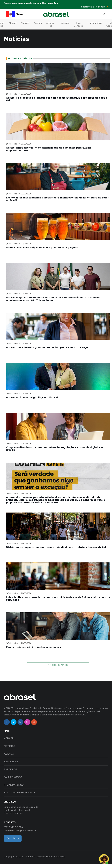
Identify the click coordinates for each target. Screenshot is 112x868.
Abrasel (13, 23)
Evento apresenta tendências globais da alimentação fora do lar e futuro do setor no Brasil (57, 199)
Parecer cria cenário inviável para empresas (33, 647)
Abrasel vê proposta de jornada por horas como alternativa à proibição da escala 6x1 (57, 99)
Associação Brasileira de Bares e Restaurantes (31, 3)
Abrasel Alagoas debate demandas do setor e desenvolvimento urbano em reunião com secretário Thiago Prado (53, 299)
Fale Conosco (78, 24)
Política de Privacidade (19, 792)
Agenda (38, 23)
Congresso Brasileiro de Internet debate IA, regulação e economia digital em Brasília (54, 449)
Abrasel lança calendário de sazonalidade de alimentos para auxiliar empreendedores (49, 149)
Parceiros (65, 23)
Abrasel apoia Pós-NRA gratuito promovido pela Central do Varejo (47, 348)
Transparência (95, 23)
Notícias (25, 23)
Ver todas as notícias (58, 665)
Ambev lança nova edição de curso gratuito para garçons (42, 248)
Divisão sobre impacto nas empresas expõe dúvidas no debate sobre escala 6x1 (56, 547)
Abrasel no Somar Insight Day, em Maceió (32, 397)
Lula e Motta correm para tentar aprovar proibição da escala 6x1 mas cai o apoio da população (58, 599)
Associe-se (51, 24)
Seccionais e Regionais (95, 7)
